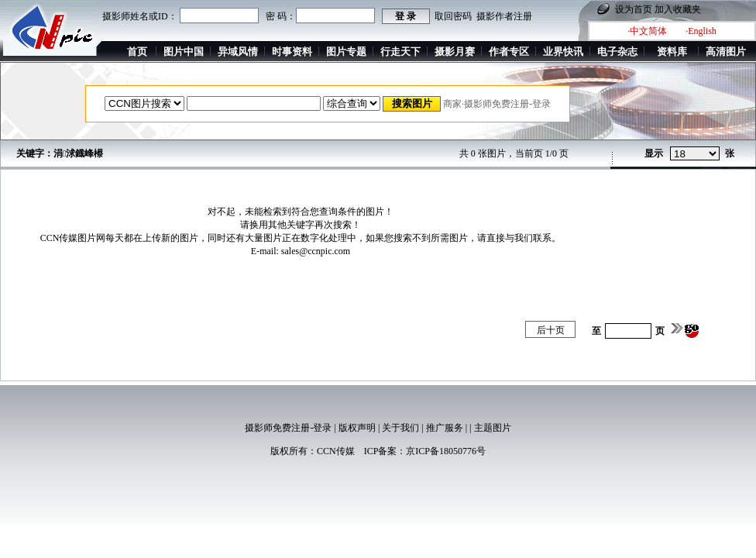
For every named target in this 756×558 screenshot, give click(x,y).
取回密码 (453, 16)
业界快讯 (563, 52)
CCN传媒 (336, 451)
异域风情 (238, 52)
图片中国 (184, 52)
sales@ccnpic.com (316, 251)
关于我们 (400, 428)
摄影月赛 (455, 52)
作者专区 (509, 52)
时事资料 (292, 52)
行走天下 (400, 52)
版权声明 (357, 428)
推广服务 (445, 428)
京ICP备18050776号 (446, 451)
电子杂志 (617, 52)
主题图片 (493, 428)
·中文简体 (647, 31)
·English (701, 31)
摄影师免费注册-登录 (288, 428)
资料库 (672, 52)
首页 (137, 52)
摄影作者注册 (504, 16)
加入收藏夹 (678, 9)
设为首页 (634, 9)
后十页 (551, 330)
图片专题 (346, 52)
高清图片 (726, 52)
